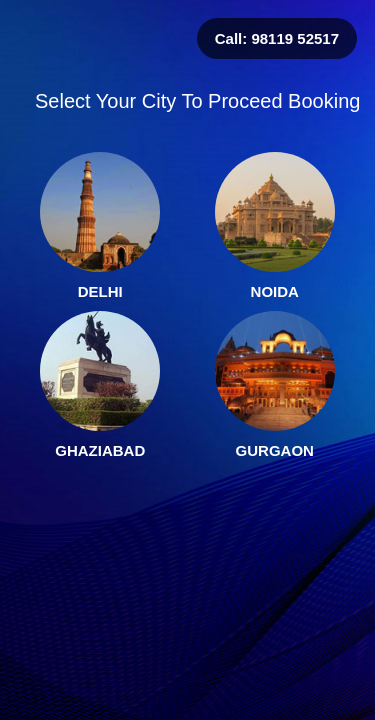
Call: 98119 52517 (277, 38)
